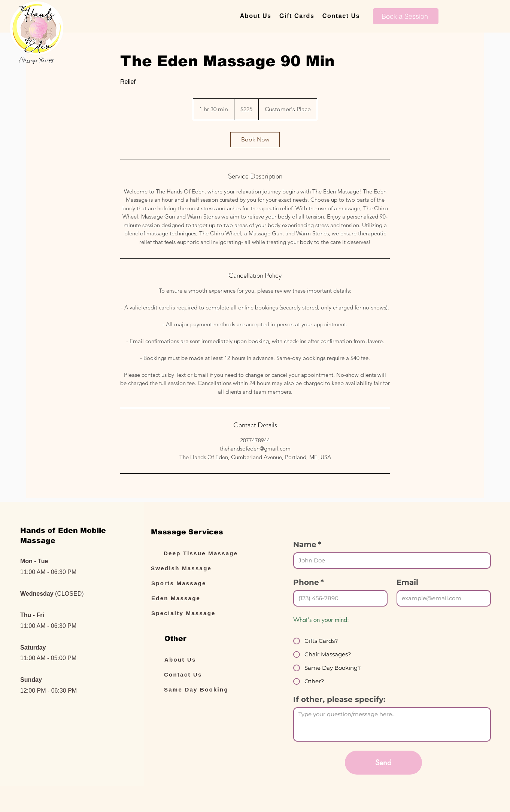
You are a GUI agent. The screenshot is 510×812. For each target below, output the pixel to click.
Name (307, 545)
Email (407, 582)
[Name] (390, 561)
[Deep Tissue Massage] (206, 553)
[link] (255, 140)
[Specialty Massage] (193, 613)
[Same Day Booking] (206, 689)
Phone (309, 582)
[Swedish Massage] (193, 568)
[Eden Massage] (193, 598)
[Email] (441, 598)
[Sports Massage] (193, 583)
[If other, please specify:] (392, 724)
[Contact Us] (206, 674)
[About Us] (206, 659)
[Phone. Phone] (338, 598)
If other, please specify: (339, 699)
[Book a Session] (406, 16)
